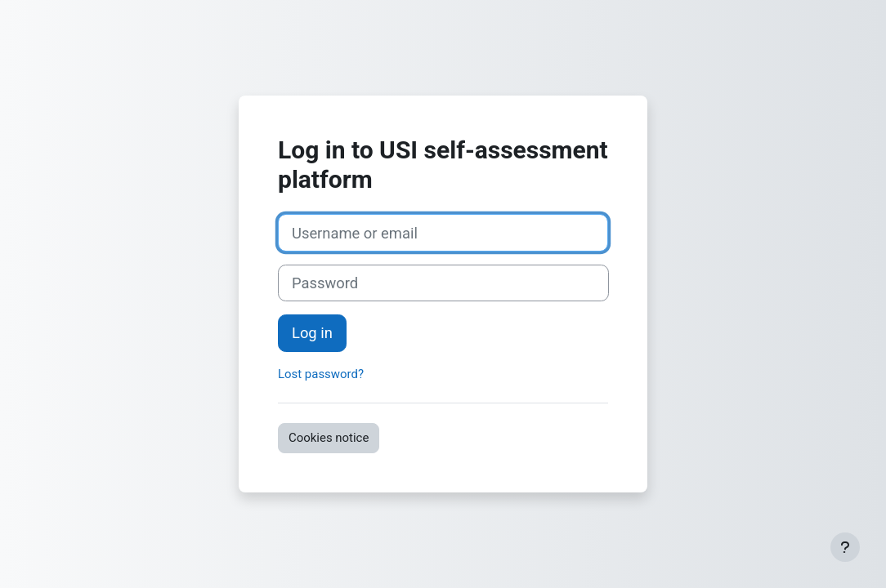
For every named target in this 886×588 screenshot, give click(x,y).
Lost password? (321, 374)
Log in (312, 333)
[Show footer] (845, 547)
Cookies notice (329, 438)
